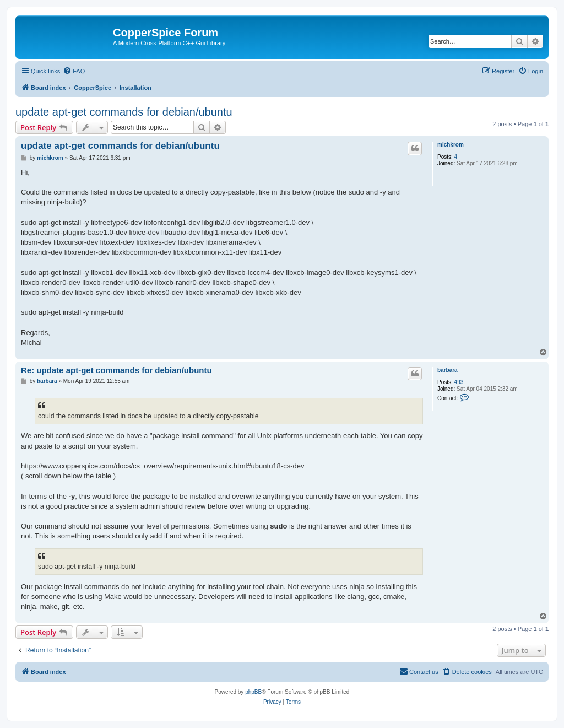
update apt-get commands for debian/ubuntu (124, 112)
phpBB (253, 692)
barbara (448, 370)
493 (459, 382)
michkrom (451, 145)
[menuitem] (74, 71)
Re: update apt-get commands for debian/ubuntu (116, 370)
